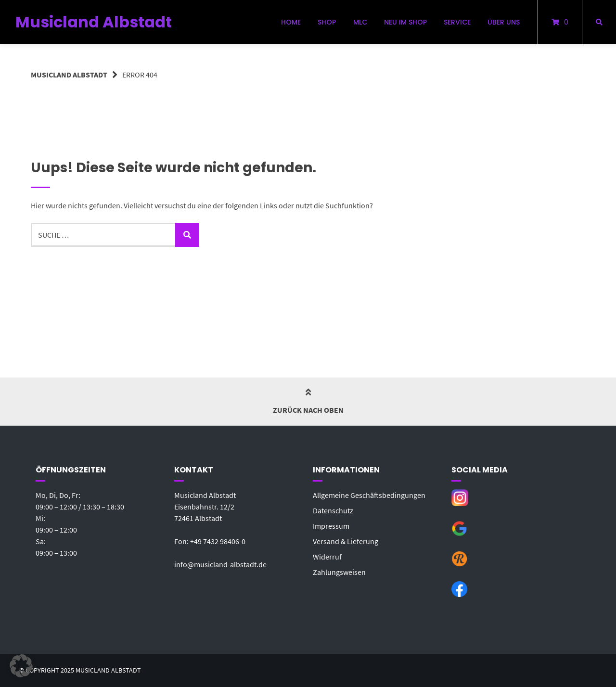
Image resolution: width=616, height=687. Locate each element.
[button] (21, 666)
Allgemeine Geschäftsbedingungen (369, 495)
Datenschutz (333, 510)
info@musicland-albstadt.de (220, 564)
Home (291, 22)
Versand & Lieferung (346, 541)
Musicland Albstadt (94, 22)
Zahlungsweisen (339, 572)
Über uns (504, 22)
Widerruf (327, 557)
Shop (327, 22)
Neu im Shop (405, 22)
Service (457, 22)
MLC (360, 22)
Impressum (331, 526)
